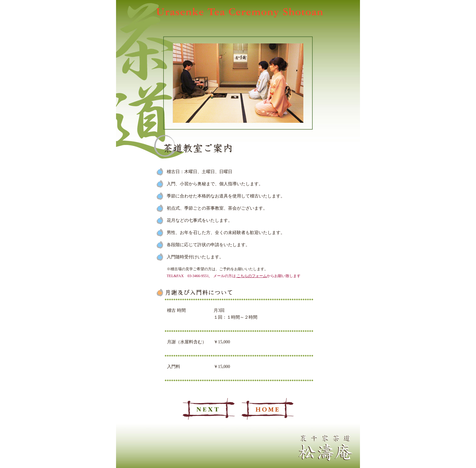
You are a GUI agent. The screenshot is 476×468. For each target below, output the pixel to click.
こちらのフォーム (251, 276)
